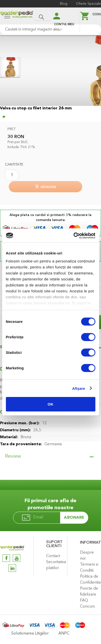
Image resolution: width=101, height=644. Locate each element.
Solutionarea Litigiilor (30, 634)
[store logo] (17, 17)
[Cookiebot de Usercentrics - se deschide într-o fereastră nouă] (73, 235)
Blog (64, 4)
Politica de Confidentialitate (89, 580)
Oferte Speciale (88, 4)
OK (50, 404)
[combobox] (50, 29)
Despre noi (87, 556)
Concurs (87, 607)
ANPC (64, 634)
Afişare (79, 388)
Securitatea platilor (55, 565)
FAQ (84, 601)
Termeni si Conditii (89, 568)
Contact (53, 556)
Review (13, 456)
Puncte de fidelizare (89, 592)
